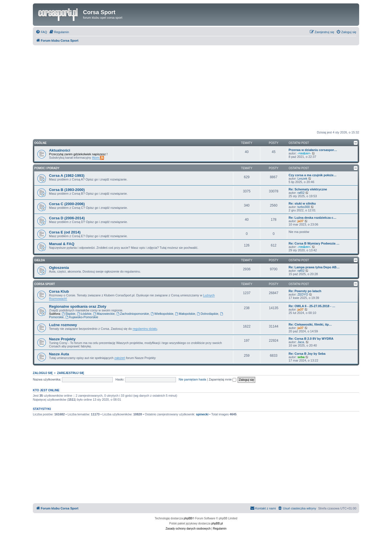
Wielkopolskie (162, 314)
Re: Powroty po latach (305, 291)
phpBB (188, 518)
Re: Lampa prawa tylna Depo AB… (314, 267)
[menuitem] (41, 32)
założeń (120, 358)
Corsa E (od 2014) (65, 232)
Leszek (302, 179)
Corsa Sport (45, 284)
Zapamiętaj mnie (222, 379)
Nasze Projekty (62, 339)
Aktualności (60, 150)
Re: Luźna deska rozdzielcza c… (313, 218)
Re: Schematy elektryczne (308, 189)
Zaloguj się (43, 373)
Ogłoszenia (59, 268)
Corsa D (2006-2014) (67, 218)
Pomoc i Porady (47, 168)
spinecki (202, 414)
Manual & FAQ (62, 244)
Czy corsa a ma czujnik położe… (313, 175)
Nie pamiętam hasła (192, 379)
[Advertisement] (196, 88)
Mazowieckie (104, 314)
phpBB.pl (217, 523)
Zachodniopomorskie (133, 314)
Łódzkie (84, 314)
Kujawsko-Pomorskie (82, 317)
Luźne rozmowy (63, 325)
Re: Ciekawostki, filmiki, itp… (310, 324)
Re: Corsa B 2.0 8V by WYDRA (311, 339)
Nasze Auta (59, 354)
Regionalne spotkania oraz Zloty (78, 306)
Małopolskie (185, 314)
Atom (98, 158)
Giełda (40, 260)
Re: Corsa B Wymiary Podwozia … (314, 243)
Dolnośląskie (207, 314)
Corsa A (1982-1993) (67, 176)
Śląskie (69, 314)
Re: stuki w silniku (302, 203)
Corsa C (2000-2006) (67, 204)
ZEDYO (303, 294)
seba (301, 357)
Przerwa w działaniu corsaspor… (313, 150)
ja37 (300, 221)
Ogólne (40, 143)
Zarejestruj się (71, 373)
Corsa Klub (59, 291)
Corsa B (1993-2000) (67, 190)
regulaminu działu (145, 329)
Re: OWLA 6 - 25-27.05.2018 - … (312, 306)
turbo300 (303, 207)
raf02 (301, 193)
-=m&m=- (304, 153)
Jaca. (301, 342)
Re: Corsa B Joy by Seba (307, 354)
